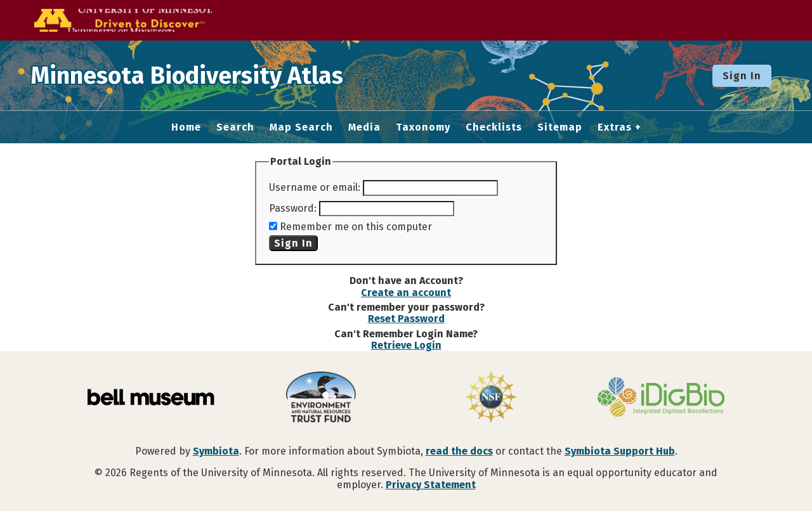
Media (364, 127)
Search (235, 127)
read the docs (459, 451)
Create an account (406, 293)
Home (186, 127)
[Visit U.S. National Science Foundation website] (491, 398)
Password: (293, 208)
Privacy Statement (431, 485)
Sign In (742, 76)
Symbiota (216, 451)
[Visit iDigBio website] (661, 398)
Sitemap (560, 127)
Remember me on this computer (356, 227)
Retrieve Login (406, 345)
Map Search (301, 127)
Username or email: (315, 187)
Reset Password (406, 319)
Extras (615, 127)
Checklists (494, 127)
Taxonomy (423, 127)
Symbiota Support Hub (620, 451)
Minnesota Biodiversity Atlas (197, 75)
